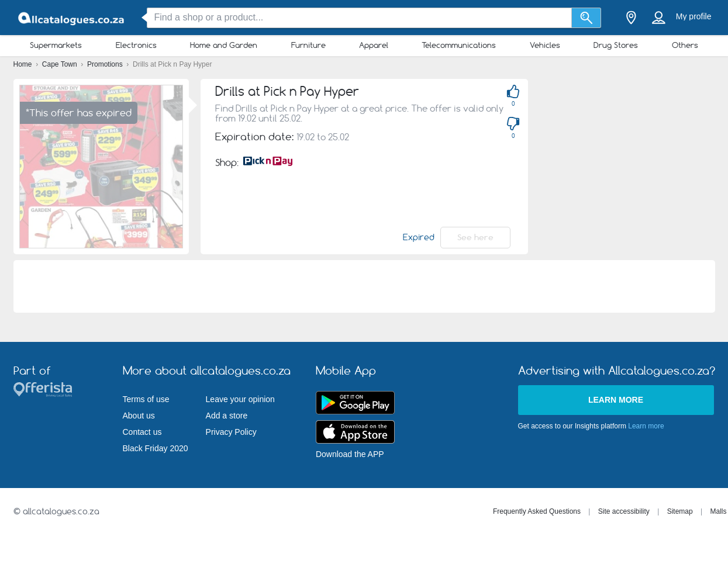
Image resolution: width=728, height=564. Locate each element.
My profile (694, 16)
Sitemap (680, 511)
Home (24, 64)
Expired (419, 237)
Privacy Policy (231, 432)
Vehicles (545, 45)
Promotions (106, 64)
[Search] (586, 18)
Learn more (616, 400)
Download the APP (350, 454)
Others (685, 45)
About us (139, 416)
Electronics (136, 45)
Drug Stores (616, 45)
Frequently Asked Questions (537, 511)
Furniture (308, 45)
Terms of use (146, 399)
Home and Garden (224, 45)
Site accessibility (624, 511)
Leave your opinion (240, 399)
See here (475, 237)
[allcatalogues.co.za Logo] (72, 18)
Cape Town (61, 64)
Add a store (227, 416)
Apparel (374, 45)
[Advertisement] (364, 286)
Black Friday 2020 (156, 448)
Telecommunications (459, 45)
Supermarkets (56, 45)
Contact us (142, 432)
